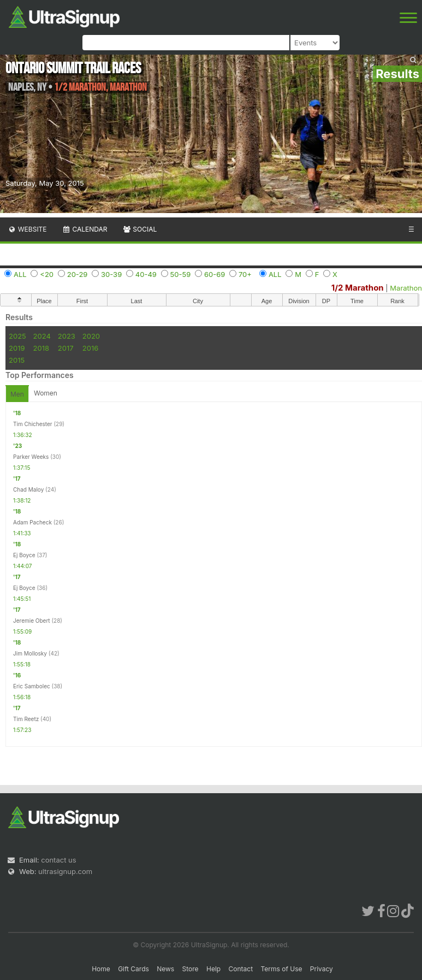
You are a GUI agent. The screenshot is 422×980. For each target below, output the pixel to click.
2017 (66, 348)
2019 (17, 348)
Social (139, 229)
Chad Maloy (28, 489)
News (165, 969)
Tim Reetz (26, 719)
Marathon (406, 288)
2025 (17, 336)
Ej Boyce (24, 555)
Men (17, 394)
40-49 (146, 274)
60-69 (215, 274)
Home (101, 969)
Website (27, 229)
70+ (245, 274)
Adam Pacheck (32, 522)
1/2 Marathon (358, 288)
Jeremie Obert (32, 621)
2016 (90, 348)
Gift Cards (133, 969)
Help (213, 969)
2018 (41, 348)
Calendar (85, 229)
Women (46, 393)
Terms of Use (281, 969)
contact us (58, 860)
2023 (67, 336)
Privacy (322, 969)
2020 (91, 336)
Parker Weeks (31, 457)
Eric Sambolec (32, 686)
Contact (241, 969)
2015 (17, 360)
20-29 (78, 274)
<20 (47, 274)
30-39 (111, 274)
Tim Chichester (33, 424)
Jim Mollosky (30, 653)
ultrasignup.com (65, 871)
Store (191, 969)
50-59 (181, 274)
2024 (42, 336)
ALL (20, 274)
